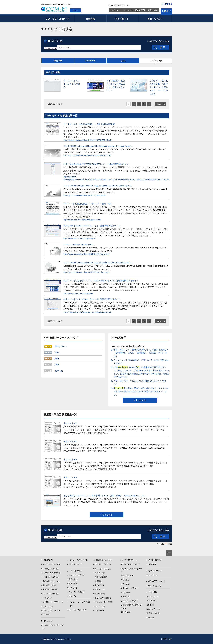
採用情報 (151, 617)
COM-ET (104, 560)
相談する (72, 596)
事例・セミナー (155, 19)
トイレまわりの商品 (51, 577)
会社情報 (153, 592)
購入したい (125, 584)
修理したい (125, 580)
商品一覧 (46, 615)
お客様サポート (130, 560)
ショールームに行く (77, 592)
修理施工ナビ (100, 590)
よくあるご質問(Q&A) (130, 601)
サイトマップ (155, 571)
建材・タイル (48, 606)
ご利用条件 (46, 639)
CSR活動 (151, 605)
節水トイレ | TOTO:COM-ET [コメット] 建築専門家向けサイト (92, 299)
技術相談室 (151, 564)
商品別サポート (127, 576)
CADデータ (90, 61)
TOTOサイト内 (155, 61)
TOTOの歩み (152, 601)
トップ (75, 10)
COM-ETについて (157, 581)
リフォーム (76, 571)
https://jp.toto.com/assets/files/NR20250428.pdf (82, 220)
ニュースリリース (154, 609)
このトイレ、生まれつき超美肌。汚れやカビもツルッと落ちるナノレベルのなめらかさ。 (159, 87)
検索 (166, 11)
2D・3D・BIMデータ (58, 19)
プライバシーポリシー (62, 639)
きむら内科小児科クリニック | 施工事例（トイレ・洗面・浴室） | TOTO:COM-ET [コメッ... (105, 496)
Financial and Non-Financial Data (79, 244)
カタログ (48, 621)
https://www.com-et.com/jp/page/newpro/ (79, 238)
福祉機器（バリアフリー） (53, 602)
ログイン (115, 10)
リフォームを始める (77, 575)
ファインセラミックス (51, 610)
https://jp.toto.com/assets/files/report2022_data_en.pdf (85, 195)
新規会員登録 (140, 10)
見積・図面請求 (101, 577)
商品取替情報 (100, 594)
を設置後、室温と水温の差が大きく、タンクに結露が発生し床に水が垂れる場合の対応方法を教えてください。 (140, 391)
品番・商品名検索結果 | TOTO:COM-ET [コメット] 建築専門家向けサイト (97, 164)
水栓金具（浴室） (50, 585)
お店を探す (73, 588)
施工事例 (98, 581)
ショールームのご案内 (78, 610)
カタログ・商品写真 (103, 569)
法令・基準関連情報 (103, 598)
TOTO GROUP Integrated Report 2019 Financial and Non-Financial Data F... (98, 263)
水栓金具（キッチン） (51, 581)
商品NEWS (99, 585)
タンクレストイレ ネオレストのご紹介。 (72, 84)
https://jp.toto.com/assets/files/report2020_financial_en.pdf (86, 254)
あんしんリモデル (79, 560)
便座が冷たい (61, 346)
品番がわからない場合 (159, 41)
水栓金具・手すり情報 (104, 602)
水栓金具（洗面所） (51, 590)
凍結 (57, 352)
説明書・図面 (100, 573)
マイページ (128, 10)
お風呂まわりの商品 (51, 569)
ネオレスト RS (70, 423)
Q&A (123, 61)
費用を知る (73, 579)
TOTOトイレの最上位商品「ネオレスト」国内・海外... (89, 204)
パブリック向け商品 (51, 594)
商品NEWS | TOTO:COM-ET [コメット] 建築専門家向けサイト (92, 226)
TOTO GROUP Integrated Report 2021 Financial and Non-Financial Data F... (98, 146)
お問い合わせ (153, 10)
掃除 (57, 365)
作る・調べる (123, 19)
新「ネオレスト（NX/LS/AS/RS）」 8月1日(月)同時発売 (89, 124)
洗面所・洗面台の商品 (51, 573)
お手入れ (59, 371)
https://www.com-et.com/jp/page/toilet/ (78, 293)
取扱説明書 (125, 596)
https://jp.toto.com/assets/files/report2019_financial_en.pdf (86, 272)
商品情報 (90, 19)
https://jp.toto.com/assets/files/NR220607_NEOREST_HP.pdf (87, 140)
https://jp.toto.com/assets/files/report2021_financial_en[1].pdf (87, 155)
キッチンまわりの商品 (51, 564)
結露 (57, 358)
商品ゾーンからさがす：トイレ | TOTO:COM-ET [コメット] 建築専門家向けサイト (101, 281)
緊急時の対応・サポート (131, 564)
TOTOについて (153, 596)
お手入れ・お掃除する (130, 588)
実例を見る (73, 583)
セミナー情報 (100, 606)
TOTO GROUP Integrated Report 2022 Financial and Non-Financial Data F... (98, 186)
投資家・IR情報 (153, 613)
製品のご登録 (126, 612)
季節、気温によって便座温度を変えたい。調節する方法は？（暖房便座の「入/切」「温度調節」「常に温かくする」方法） (140, 353)
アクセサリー (48, 598)
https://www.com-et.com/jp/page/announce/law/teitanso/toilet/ (87, 312)
